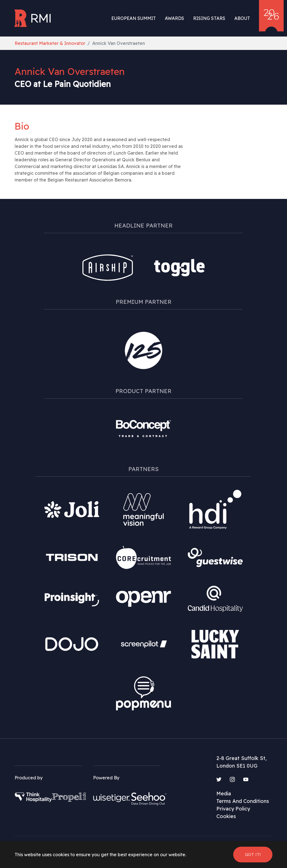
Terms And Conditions (243, 801)
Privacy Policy (233, 809)
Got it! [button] (253, 854)
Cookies (226, 816)
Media (224, 794)
